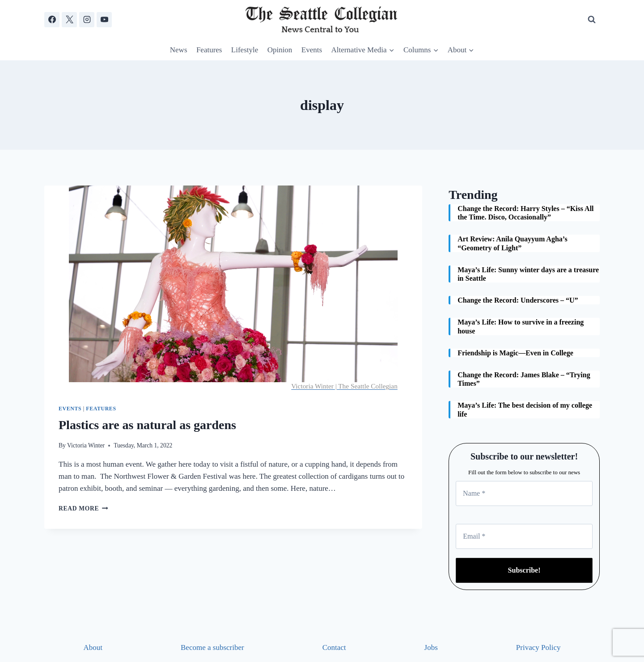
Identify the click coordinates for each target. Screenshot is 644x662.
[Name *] (524, 493)
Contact (334, 647)
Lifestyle (245, 50)
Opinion (280, 50)
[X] (69, 20)
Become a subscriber (212, 647)
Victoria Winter (86, 445)
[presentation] (233, 288)
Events (312, 50)
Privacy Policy (538, 647)
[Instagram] (87, 20)
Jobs (431, 647)
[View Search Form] (592, 20)
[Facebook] (52, 20)
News (179, 50)
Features (209, 50)
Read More (83, 508)
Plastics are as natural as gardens (147, 425)
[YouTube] (104, 20)
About (93, 647)
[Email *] (524, 536)
